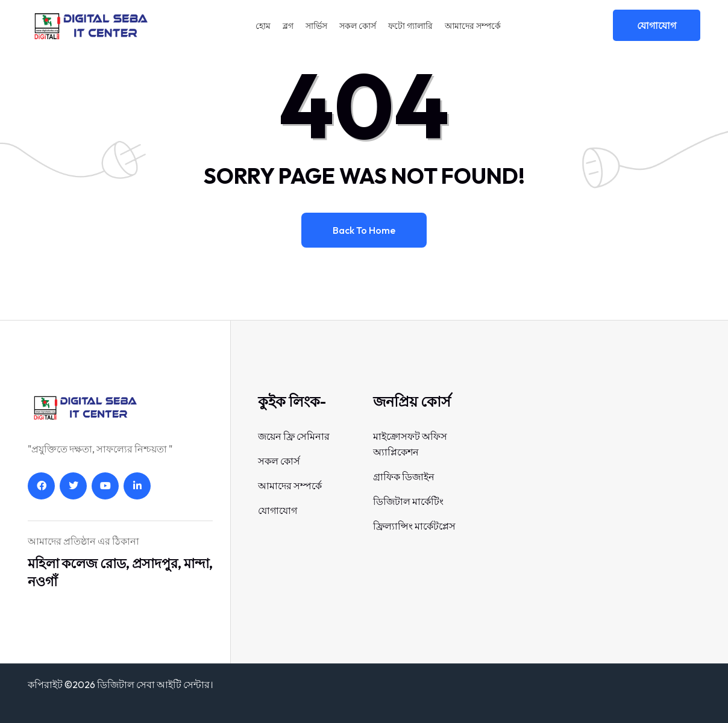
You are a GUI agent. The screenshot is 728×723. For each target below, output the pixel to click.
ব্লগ (288, 26)
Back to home (364, 230)
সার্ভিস (316, 26)
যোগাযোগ (657, 25)
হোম (263, 26)
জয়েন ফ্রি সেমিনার (294, 436)
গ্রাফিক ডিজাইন (404, 477)
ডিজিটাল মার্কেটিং (408, 501)
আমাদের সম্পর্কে (473, 26)
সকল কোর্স (358, 26)
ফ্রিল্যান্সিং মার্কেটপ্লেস (414, 526)
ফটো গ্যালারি (410, 26)
